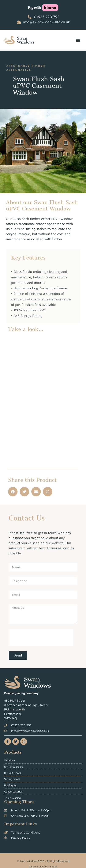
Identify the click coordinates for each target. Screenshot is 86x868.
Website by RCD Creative (43, 866)
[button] (78, 40)
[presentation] (41, 638)
